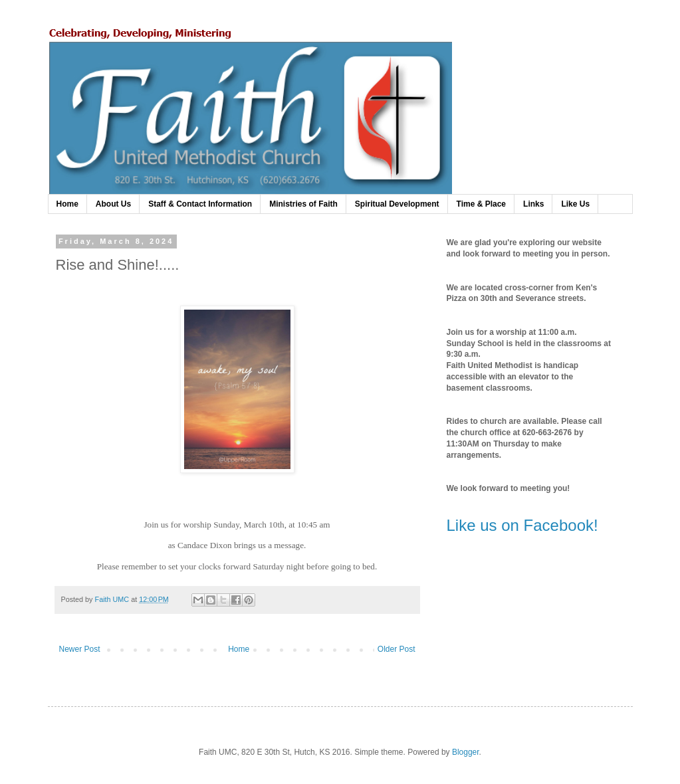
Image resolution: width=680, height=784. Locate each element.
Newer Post (80, 649)
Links (533, 204)
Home (67, 204)
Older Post (397, 649)
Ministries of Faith (303, 204)
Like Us (575, 204)
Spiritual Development (397, 204)
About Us (113, 204)
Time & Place (481, 204)
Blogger (466, 752)
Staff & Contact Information (200, 204)
